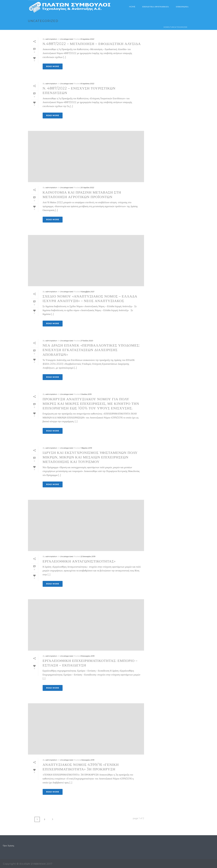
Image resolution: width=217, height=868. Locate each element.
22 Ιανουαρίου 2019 (88, 556)
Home (132, 7)
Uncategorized (179, 27)
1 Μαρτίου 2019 (86, 448)
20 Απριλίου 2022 (87, 187)
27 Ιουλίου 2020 (87, 341)
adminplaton (51, 39)
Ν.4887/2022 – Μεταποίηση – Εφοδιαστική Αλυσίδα (92, 44)
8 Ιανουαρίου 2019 (87, 656)
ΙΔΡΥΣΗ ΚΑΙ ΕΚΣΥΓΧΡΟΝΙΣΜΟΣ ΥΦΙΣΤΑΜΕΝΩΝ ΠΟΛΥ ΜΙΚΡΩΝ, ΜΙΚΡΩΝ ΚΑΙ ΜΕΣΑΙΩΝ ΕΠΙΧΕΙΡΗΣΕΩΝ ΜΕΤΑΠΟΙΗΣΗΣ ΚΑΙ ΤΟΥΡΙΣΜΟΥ (90, 457)
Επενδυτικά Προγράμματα (156, 7)
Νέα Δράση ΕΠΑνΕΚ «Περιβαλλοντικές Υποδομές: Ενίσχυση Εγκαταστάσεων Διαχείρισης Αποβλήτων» (91, 350)
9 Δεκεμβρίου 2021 (87, 292)
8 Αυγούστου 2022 (87, 39)
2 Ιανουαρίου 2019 (87, 760)
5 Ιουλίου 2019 (86, 394)
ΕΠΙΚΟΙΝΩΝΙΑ (182, 7)
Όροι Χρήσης (9, 846)
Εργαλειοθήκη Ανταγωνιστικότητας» (79, 561)
